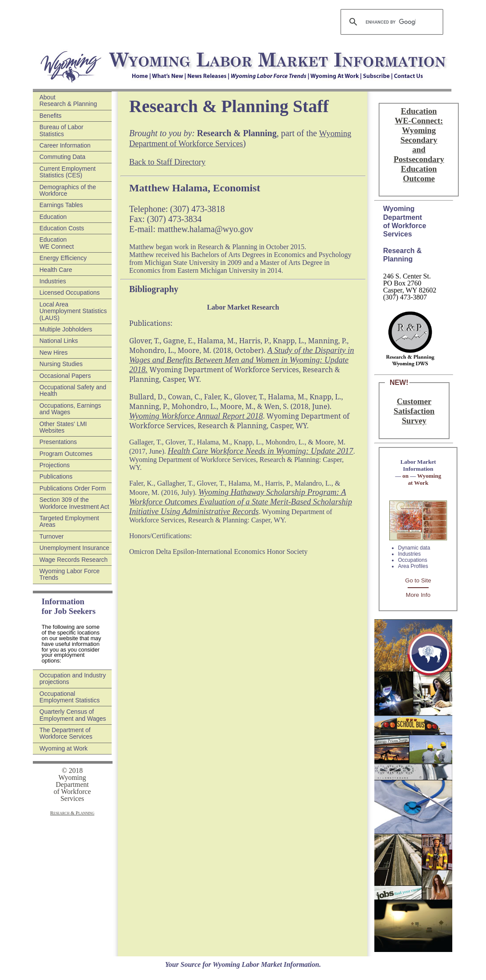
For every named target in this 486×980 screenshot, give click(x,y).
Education (53, 217)
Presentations (58, 442)
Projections (55, 465)
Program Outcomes (66, 454)
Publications (56, 476)
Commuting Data (62, 157)
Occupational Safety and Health (73, 390)
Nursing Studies (61, 364)
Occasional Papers (65, 376)
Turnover (52, 536)
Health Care (56, 270)
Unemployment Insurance (74, 548)
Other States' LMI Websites (63, 427)
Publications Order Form (73, 488)
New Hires (54, 353)
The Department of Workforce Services (66, 733)
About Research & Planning (68, 100)
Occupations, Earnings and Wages (70, 409)
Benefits (51, 116)
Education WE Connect (57, 243)
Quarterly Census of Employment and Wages (73, 715)
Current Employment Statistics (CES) (67, 172)
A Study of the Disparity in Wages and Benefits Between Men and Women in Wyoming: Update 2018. (242, 360)
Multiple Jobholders (66, 329)
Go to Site (418, 580)
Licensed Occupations (70, 293)
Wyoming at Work (63, 748)
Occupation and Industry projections (73, 679)
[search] (391, 22)
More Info (418, 595)
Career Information (65, 145)
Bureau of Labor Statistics (61, 130)
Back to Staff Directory (167, 162)
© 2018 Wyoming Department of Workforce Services (72, 784)
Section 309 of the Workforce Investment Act (74, 503)
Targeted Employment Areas (69, 521)
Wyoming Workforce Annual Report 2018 (196, 416)
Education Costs (62, 228)
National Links (59, 341)
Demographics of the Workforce (68, 190)
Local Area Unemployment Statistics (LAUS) (73, 311)
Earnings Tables (61, 205)
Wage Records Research (74, 560)
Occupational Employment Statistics (70, 697)
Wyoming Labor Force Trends (70, 574)
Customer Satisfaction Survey (414, 411)
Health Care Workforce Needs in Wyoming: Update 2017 (261, 451)
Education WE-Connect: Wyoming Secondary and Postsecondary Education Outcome (419, 145)
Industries (53, 281)
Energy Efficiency (63, 258)
